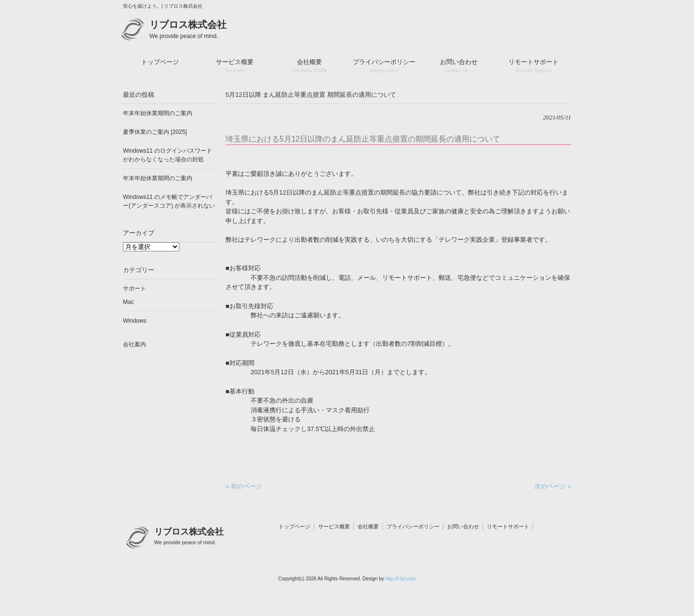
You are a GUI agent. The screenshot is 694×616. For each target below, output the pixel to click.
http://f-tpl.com (400, 579)
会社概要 (368, 526)
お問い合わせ (463, 526)
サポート (134, 288)
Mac (128, 302)
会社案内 (134, 344)
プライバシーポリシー (413, 526)
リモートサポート (508, 526)
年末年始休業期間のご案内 (158, 113)
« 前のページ (244, 486)
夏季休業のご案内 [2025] (155, 132)
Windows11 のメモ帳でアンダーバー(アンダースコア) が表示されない (169, 201)
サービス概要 (334, 526)
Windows (135, 321)
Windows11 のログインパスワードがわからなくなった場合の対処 (167, 155)
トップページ (294, 526)
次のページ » (553, 486)
